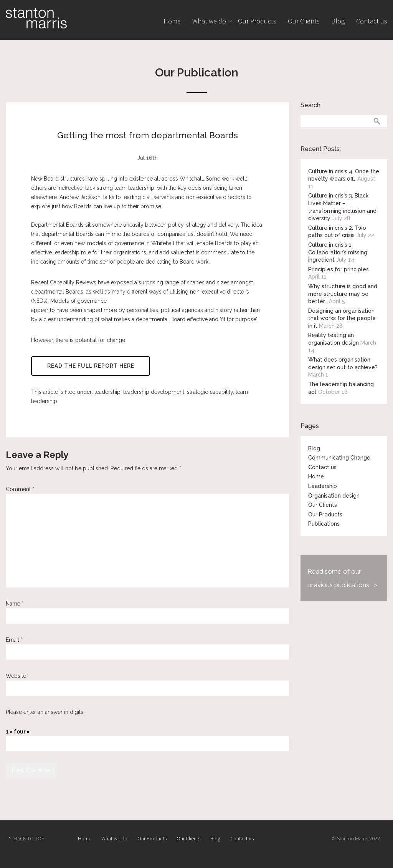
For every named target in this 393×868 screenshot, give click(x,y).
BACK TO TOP (29, 838)
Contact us (372, 21)
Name (15, 604)
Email (14, 640)
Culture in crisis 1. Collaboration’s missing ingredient (338, 252)
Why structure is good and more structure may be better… (343, 294)
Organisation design (334, 496)
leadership (107, 392)
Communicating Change (339, 458)
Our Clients (304, 21)
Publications (324, 524)
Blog (338, 21)
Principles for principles (339, 269)
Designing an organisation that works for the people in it (342, 318)
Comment (20, 489)
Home (172, 21)
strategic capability (210, 392)
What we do (209, 21)
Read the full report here (91, 366)
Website (16, 676)
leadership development (154, 392)
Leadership (323, 486)
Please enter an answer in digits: (45, 712)
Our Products (257, 21)
